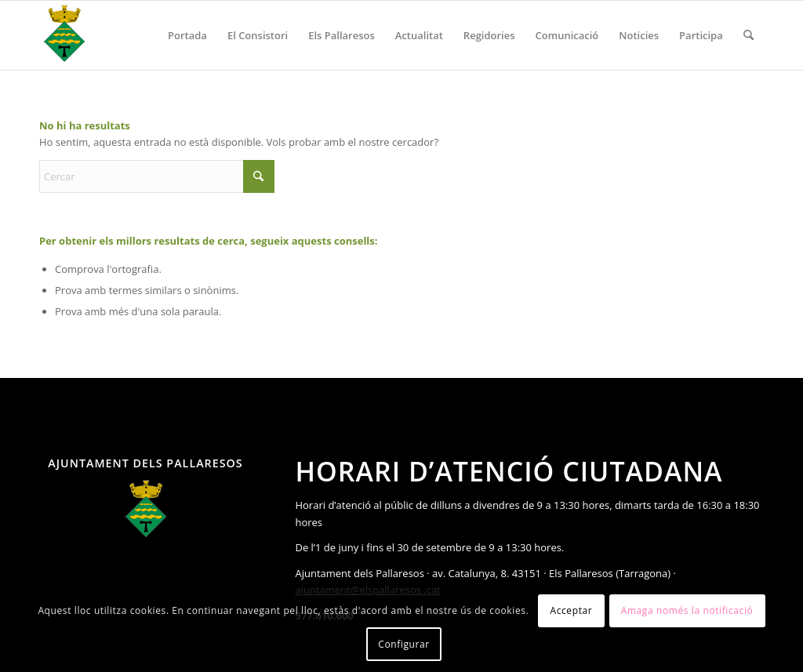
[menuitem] (187, 35)
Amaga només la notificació (687, 610)
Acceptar (571, 610)
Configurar (404, 644)
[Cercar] (748, 35)
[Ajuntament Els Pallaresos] (64, 35)
